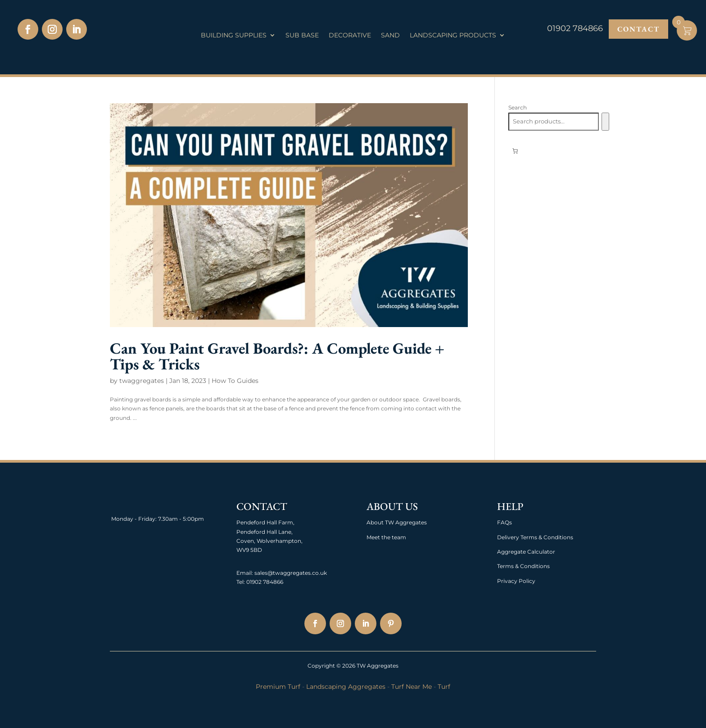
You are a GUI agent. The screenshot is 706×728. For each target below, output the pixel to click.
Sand (390, 36)
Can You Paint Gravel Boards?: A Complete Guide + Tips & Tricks (277, 356)
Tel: (241, 582)
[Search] (605, 122)
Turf (444, 687)
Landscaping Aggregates (346, 687)
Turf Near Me (412, 687)
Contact (638, 29)
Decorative (350, 36)
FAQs (505, 522)
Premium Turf (278, 687)
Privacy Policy (516, 581)
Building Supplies (234, 36)
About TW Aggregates (397, 522)
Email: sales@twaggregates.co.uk (282, 573)
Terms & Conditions (523, 566)
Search (518, 107)
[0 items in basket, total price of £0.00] (515, 151)
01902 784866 (264, 582)
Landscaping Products (453, 36)
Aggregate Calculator (526, 552)
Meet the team (386, 537)
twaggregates (142, 381)
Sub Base (302, 36)
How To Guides (235, 381)
